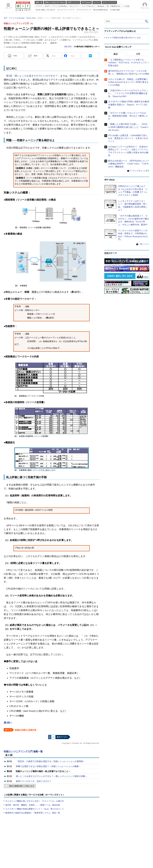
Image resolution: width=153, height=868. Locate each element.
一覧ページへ (144, 244)
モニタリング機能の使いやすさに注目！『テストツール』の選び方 (35, 801)
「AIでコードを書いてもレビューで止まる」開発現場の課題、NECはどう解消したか (128, 116)
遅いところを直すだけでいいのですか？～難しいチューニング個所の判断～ (51, 776)
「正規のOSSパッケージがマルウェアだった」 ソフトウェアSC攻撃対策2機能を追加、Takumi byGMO (128, 93)
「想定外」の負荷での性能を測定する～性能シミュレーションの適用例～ (50, 761)
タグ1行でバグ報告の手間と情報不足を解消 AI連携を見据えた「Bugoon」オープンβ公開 (130, 105)
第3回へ (8, 723)
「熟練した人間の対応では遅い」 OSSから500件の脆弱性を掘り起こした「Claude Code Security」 (128, 127)
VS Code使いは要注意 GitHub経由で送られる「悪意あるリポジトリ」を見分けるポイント (128, 138)
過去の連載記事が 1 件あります (22, 786)
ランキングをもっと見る (139, 171)
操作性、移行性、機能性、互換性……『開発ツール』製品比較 (33, 805)
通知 (36, 56)
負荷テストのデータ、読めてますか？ (34, 781)
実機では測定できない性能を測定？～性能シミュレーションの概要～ (48, 766)
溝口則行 (68, 47)
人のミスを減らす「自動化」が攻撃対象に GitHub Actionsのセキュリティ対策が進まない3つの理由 (129, 82)
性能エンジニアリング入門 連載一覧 (23, 752)
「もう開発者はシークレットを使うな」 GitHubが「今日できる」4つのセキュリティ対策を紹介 (129, 63)
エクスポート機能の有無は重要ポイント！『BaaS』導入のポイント (35, 809)
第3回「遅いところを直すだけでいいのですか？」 (33, 76)
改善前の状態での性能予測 (25, 730)
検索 (147, 21)
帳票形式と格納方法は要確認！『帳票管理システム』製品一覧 (33, 813)
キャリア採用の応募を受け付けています (123, 38)
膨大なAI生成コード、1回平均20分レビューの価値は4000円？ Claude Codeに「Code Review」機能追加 (129, 164)
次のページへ (62, 737)
